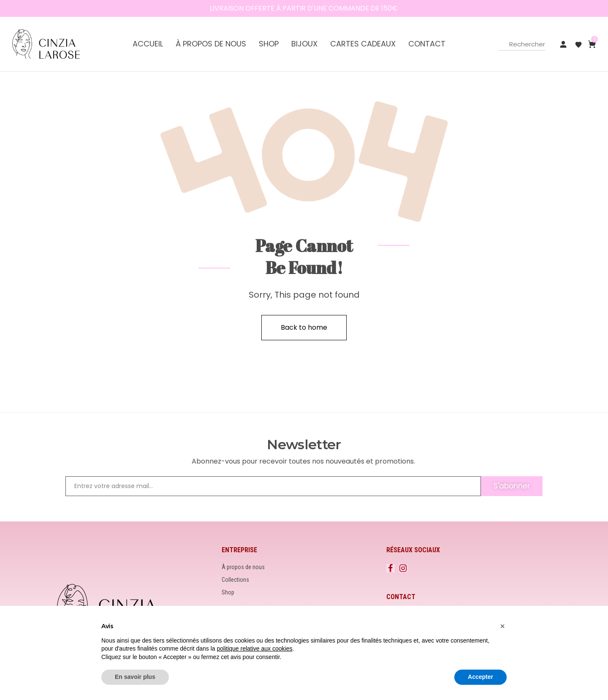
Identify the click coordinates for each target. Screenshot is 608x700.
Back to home (304, 327)
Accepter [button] (480, 677)
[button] (502, 626)
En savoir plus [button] (135, 677)
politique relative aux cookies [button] (254, 648)
